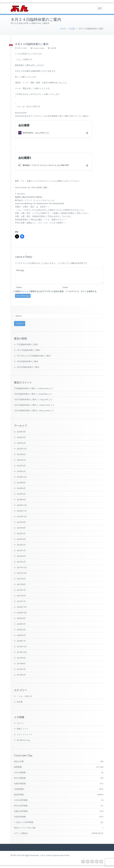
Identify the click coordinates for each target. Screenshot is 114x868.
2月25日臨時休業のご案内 (28, 367)
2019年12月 (22, 646)
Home (63, 28)
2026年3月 (21, 437)
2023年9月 (21, 522)
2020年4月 (21, 629)
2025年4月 (21, 465)
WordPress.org (23, 740)
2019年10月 (22, 652)
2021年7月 (21, 590)
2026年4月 (21, 431)
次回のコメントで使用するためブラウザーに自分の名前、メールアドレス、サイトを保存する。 (57, 291)
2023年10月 (22, 516)
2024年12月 (22, 477)
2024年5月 (21, 494)
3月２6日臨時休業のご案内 (28, 350)
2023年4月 (21, 539)
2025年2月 (21, 471)
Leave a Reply (39, 48)
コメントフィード (24, 734)
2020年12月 (22, 607)
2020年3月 (21, 635)
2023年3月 (21, 544)
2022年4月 (21, 556)
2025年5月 (21, 460)
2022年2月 (21, 561)
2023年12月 (22, 505)
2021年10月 (22, 573)
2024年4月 (21, 499)
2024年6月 (21, 488)
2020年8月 (21, 618)
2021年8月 (21, 584)
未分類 (72, 28)
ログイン (21, 723)
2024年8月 (21, 482)
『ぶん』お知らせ (24, 696)
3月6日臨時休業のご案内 (27, 361)
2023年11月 (22, 511)
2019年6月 (21, 674)
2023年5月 (21, 533)
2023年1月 (21, 550)
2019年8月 (21, 663)
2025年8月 (21, 454)
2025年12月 (22, 448)
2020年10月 (22, 612)
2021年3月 (21, 595)
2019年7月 (21, 669)
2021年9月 (21, 578)
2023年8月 (21, 527)
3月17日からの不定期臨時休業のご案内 (34, 355)
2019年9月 (21, 658)
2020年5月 (21, 624)
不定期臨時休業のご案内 (27, 344)
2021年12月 (22, 567)
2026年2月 (21, 443)
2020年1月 (21, 641)
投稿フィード (23, 728)
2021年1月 (21, 601)
